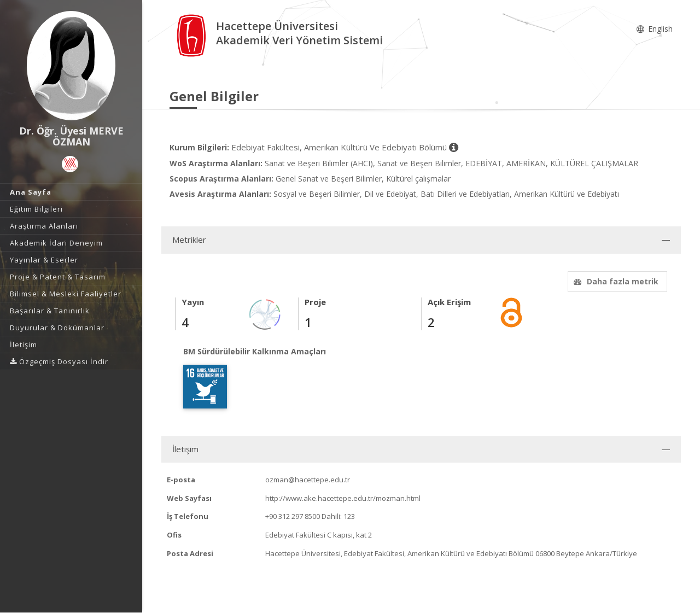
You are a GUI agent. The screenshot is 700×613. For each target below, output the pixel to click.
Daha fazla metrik (615, 281)
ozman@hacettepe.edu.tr (308, 480)
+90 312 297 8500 (293, 516)
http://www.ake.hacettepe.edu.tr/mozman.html (343, 498)
